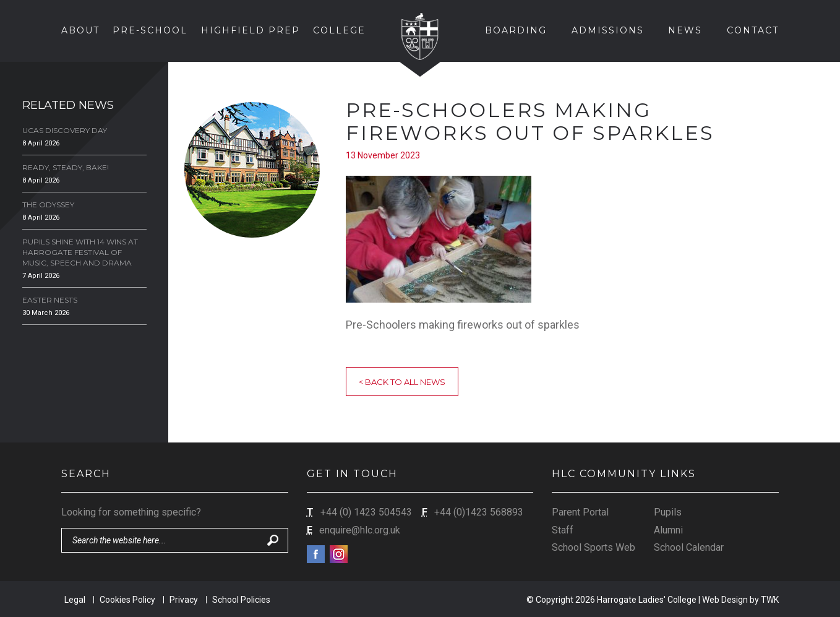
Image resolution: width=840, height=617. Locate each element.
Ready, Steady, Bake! (66, 167)
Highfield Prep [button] (251, 30)
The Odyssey (48, 205)
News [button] (685, 30)
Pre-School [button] (150, 30)
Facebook (316, 554)
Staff (563, 530)
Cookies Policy (127, 600)
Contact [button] (753, 30)
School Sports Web (594, 547)
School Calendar (689, 547)
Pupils (668, 512)
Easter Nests (50, 300)
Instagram (339, 554)
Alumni (668, 530)
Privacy (184, 600)
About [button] (80, 30)
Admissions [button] (608, 30)
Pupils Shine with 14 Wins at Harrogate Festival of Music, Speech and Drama (80, 252)
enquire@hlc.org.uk (360, 530)
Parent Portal (580, 512)
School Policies (241, 600)
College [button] (339, 30)
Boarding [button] (516, 30)
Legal (75, 600)
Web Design (725, 600)
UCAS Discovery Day (65, 130)
